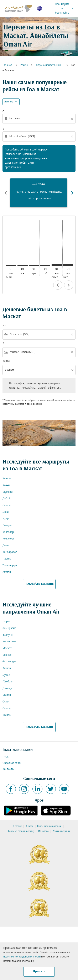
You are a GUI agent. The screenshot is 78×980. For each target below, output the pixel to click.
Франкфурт (9, 662)
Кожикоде (8, 539)
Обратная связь (12, 763)
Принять (39, 971)
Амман (7, 572)
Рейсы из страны (61, 831)
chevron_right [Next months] (72, 193)
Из (4, 326)
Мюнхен (7, 655)
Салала (7, 505)
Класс (6, 361)
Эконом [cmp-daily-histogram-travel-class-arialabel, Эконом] (9, 102)
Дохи (6, 512)
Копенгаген (9, 642)
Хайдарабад (10, 552)
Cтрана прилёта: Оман (50, 65)
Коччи (6, 485)
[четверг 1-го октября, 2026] (68, 265)
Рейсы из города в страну (21, 831)
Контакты (8, 769)
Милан (7, 695)
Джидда (7, 688)
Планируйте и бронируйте (65, 8)
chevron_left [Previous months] (6, 193)
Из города (43, 831)
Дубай (6, 499)
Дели (6, 545)
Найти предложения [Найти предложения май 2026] (39, 198)
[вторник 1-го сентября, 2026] (57, 265)
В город (30, 826)
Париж (7, 559)
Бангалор (8, 532)
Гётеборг (8, 682)
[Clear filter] (72, 335)
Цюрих (6, 622)
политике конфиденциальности (22, 957)
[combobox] (39, 119)
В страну (17, 826)
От (4, 112)
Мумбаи (7, 492)
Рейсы (24, 65)
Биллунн (7, 635)
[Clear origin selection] (73, 119)
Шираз (7, 715)
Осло (6, 702)
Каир (6, 519)
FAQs (6, 757)
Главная (7, 65)
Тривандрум (10, 565)
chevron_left (58, 285)
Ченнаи (7, 479)
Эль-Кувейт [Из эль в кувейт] (9, 628)
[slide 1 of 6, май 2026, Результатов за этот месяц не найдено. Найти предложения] (39, 193)
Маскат (7, 648)
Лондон (7, 525)
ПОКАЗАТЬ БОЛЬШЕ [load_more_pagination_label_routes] (39, 584)
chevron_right (69, 285)
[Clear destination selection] (73, 136)
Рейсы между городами (49, 826)
